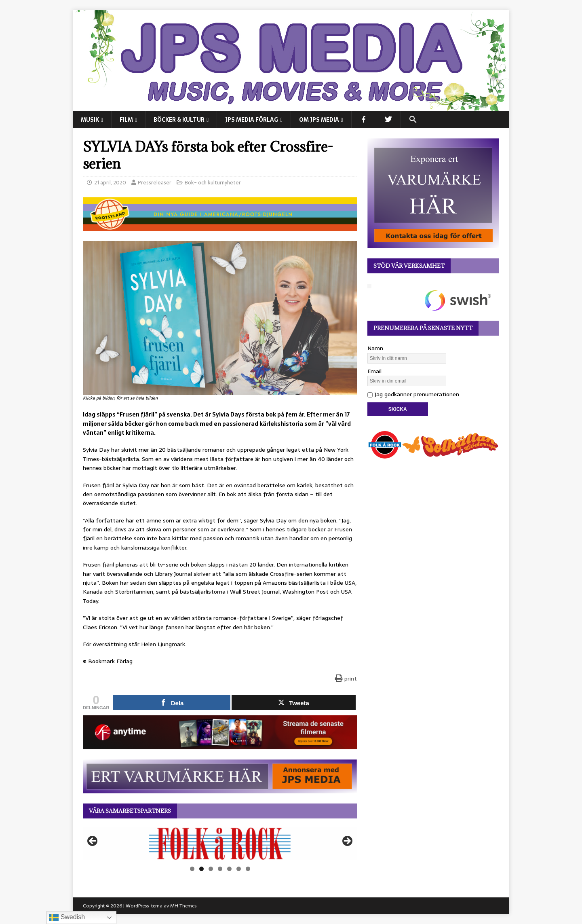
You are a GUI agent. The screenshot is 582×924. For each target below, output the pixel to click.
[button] (413, 120)
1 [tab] (192, 869)
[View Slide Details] (220, 844)
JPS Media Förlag (252, 120)
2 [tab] (201, 869)
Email (374, 371)
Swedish (67, 918)
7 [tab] (248, 869)
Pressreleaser (155, 183)
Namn (375, 348)
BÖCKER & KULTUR (179, 120)
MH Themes (183, 906)
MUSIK (90, 120)
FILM (126, 120)
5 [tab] (229, 869)
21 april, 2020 (110, 183)
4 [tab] (220, 869)
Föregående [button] (93, 842)
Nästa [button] (347, 842)
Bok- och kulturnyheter (213, 183)
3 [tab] (211, 869)
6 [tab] (239, 869)
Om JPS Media (319, 120)
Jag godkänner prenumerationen (413, 394)
